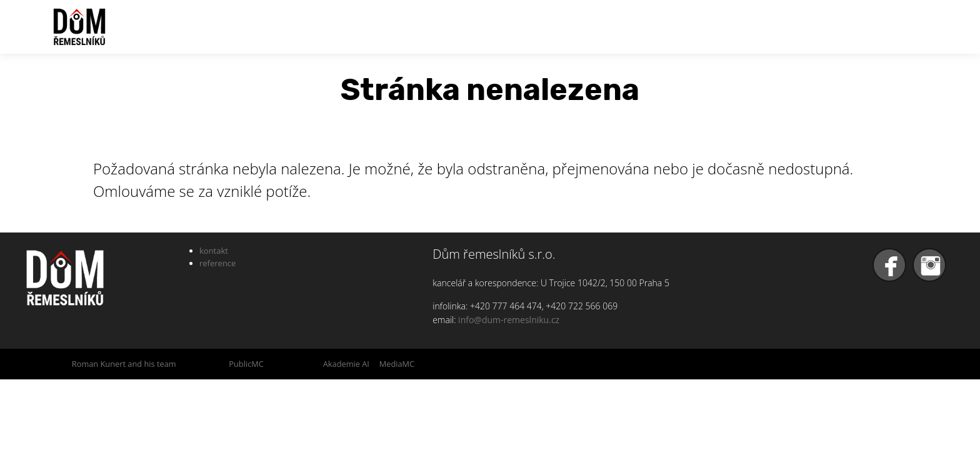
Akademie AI (346, 364)
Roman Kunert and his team (124, 364)
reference (217, 263)
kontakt (214, 251)
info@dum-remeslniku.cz (509, 320)
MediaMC (397, 364)
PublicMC (246, 364)
